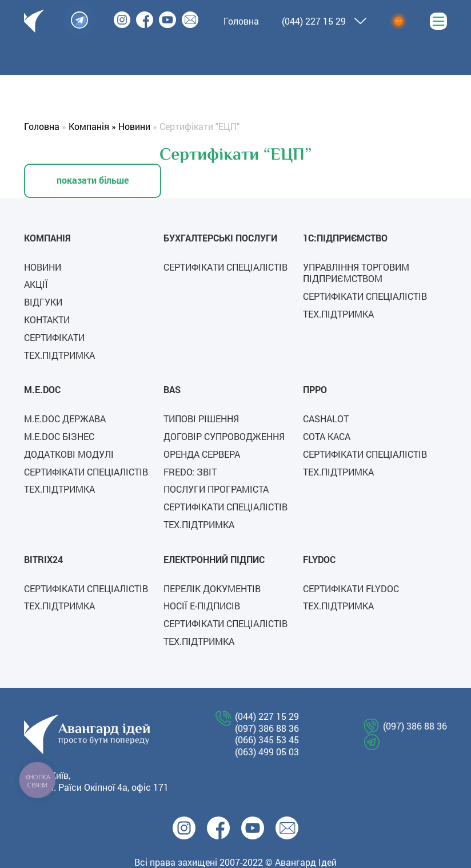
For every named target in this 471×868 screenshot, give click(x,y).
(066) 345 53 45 (267, 740)
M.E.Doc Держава (65, 419)
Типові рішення (201, 419)
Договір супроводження (224, 436)
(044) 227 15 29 (314, 21)
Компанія (47, 238)
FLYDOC (319, 559)
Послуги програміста (216, 489)
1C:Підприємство (345, 238)
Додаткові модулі (69, 454)
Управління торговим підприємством (356, 273)
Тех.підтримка (59, 355)
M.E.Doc (42, 389)
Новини (43, 267)
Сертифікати (54, 337)
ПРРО (315, 389)
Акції (36, 284)
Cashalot (326, 419)
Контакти (47, 320)
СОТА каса (327, 436)
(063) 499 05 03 (267, 752)
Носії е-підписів (202, 606)
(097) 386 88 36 (267, 728)
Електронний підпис (214, 559)
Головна (42, 126)
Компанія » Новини (109, 126)
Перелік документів (212, 588)
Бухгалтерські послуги (220, 238)
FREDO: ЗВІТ (190, 472)
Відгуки (43, 302)
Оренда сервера (202, 454)
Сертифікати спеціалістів (225, 267)
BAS (172, 389)
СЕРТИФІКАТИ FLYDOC (351, 588)
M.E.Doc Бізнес (59, 436)
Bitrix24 (43, 559)
